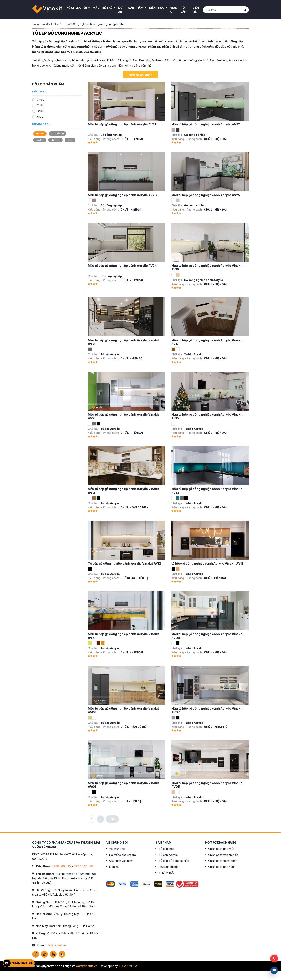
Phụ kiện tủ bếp (169, 867)
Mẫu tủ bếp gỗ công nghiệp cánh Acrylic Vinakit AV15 (207, 416)
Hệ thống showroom (123, 855)
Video (173, 10)
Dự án (120, 10)
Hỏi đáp (183, 10)
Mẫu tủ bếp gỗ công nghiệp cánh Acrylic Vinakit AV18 (123, 342)
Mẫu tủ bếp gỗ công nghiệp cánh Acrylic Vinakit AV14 (123, 491)
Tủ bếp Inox (166, 849)
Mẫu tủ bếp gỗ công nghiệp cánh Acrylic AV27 (206, 124)
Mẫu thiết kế (103, 8)
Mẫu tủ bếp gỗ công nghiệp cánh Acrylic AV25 (206, 195)
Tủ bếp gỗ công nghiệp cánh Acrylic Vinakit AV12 (124, 563)
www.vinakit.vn (86, 966)
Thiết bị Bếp (166, 873)
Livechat (274, 970)
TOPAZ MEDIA (128, 966)
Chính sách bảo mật (221, 849)
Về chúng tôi (117, 849)
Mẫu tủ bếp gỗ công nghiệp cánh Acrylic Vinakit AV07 (207, 710)
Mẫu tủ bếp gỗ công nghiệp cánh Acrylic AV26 (122, 195)
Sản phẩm (136, 8)
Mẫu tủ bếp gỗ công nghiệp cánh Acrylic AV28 (122, 124)
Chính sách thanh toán (223, 861)
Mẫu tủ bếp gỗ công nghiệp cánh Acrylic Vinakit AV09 (207, 636)
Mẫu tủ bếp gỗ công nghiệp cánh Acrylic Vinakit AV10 (123, 636)
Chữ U (41, 100)
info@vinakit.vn (56, 945)
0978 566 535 (61, 866)
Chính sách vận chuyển (223, 855)
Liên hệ (196, 10)
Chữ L (40, 111)
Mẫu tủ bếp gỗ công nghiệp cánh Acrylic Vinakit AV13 (207, 491)
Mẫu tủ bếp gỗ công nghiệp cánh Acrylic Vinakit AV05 (207, 785)
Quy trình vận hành (121, 861)
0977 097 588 (83, 866)
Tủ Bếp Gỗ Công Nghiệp (75, 24)
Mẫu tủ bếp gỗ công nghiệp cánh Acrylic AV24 (122, 266)
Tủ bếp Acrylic (168, 855)
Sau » (112, 819)
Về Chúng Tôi (77, 8)
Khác (40, 117)
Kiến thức (157, 8)
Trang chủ (38, 24)
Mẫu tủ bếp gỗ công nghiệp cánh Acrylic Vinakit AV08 (123, 710)
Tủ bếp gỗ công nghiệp (174, 861)
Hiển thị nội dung (141, 75)
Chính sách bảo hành (222, 867)
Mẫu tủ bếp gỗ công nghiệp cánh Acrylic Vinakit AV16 (123, 416)
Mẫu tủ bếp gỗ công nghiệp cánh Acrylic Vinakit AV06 (123, 785)
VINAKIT (47, 10)
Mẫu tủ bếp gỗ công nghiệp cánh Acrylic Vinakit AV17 (207, 342)
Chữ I (40, 105)
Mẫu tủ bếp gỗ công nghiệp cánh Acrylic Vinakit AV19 (207, 267)
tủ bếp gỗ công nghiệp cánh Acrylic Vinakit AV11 (207, 563)
